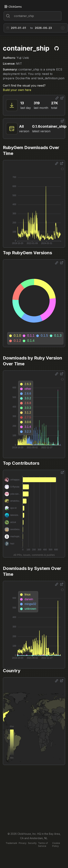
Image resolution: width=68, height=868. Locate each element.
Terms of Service (43, 845)
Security (32, 843)
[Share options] (57, 98)
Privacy (23, 843)
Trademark (11, 843)
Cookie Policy (56, 845)
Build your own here (17, 90)
